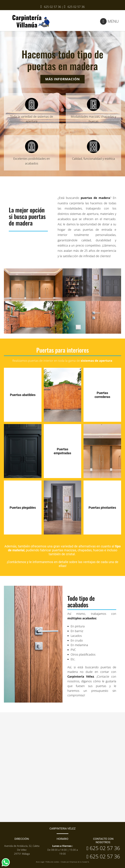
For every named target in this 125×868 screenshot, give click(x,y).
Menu (109, 21)
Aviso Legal (40, 862)
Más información (62, 79)
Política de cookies (52, 862)
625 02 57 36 (76, 7)
